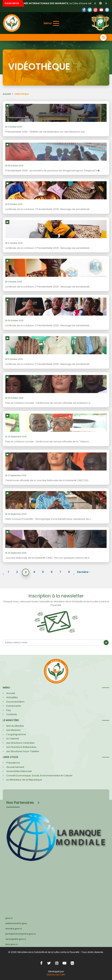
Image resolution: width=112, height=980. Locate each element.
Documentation (15, 702)
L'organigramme (16, 734)
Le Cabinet (13, 739)
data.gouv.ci (12, 944)
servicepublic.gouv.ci (16, 939)
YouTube (101, 10)
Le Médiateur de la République (24, 780)
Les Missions (13, 730)
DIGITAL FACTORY (56, 975)
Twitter (90, 10)
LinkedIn (95, 10)
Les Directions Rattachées (21, 747)
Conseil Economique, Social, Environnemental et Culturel (39, 776)
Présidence (13, 763)
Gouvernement (15, 767)
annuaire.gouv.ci (14, 929)
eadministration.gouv (16, 923)
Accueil (7, 94)
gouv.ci (9, 918)
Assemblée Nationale (19, 771)
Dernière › (83, 572)
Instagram (57, 963)
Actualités (12, 697)
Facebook (84, 10)
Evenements (14, 706)
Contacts (12, 714)
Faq (8, 710)
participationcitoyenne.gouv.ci (21, 934)
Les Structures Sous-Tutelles (23, 751)
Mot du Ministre (15, 726)
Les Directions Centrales (20, 743)
